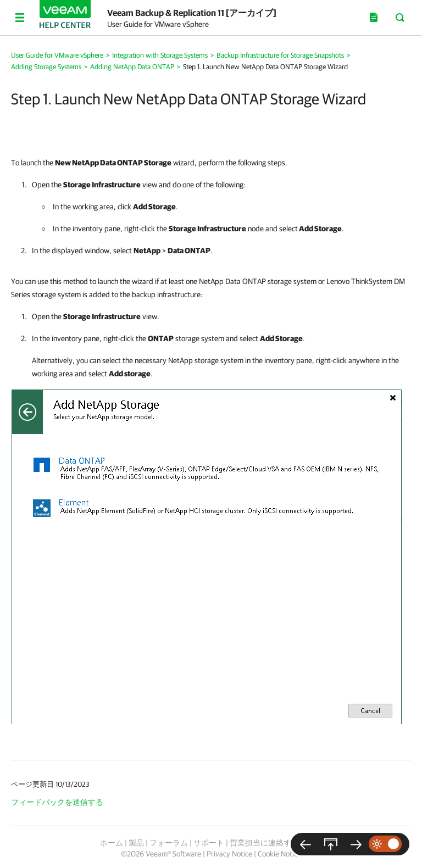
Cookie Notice (279, 854)
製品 (136, 843)
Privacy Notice (229, 854)
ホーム (112, 843)
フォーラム (169, 843)
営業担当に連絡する (264, 843)
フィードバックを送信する (57, 802)
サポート (209, 843)
